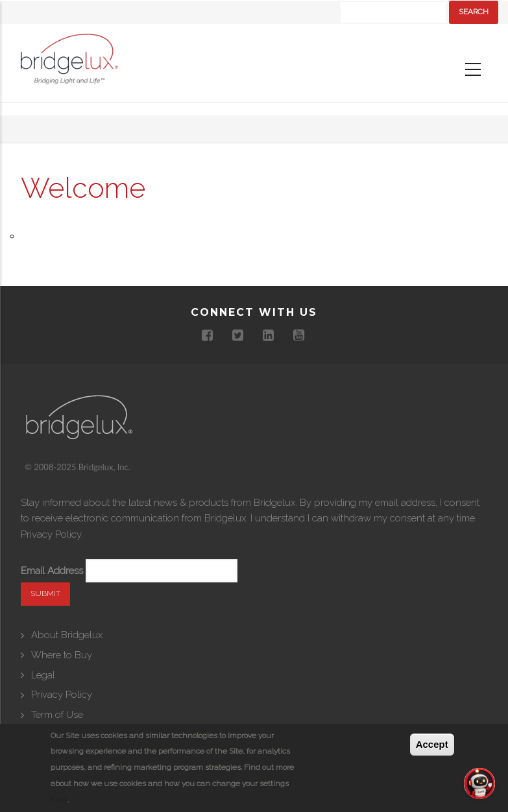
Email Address (52, 571)
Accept (432, 744)
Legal (43, 675)
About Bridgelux (67, 635)
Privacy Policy (51, 534)
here (59, 800)
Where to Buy (62, 655)
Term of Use (57, 715)
